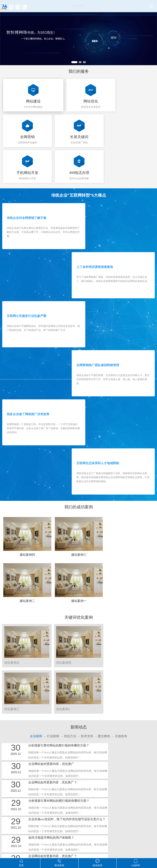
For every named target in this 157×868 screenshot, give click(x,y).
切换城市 (78, 6)
